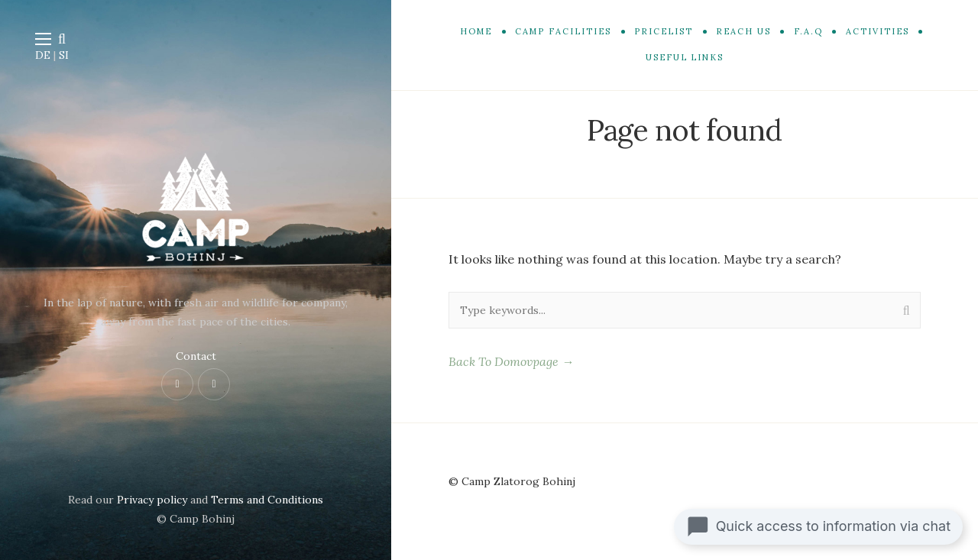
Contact (196, 356)
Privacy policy (152, 500)
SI (64, 55)
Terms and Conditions (267, 500)
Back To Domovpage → (511, 361)
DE (43, 55)
